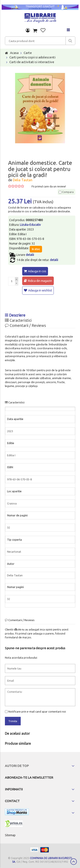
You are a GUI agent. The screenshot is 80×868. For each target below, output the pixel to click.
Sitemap (10, 835)
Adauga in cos (37, 271)
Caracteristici (18, 320)
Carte (28, 53)
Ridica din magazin (40, 281)
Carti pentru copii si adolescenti (32, 57)
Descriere (15, 315)
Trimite (13, 721)
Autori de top (17, 766)
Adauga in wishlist (40, 290)
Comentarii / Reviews (25, 325)
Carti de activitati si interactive (32, 62)
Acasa (14, 53)
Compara (66, 192)
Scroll (74, 862)
